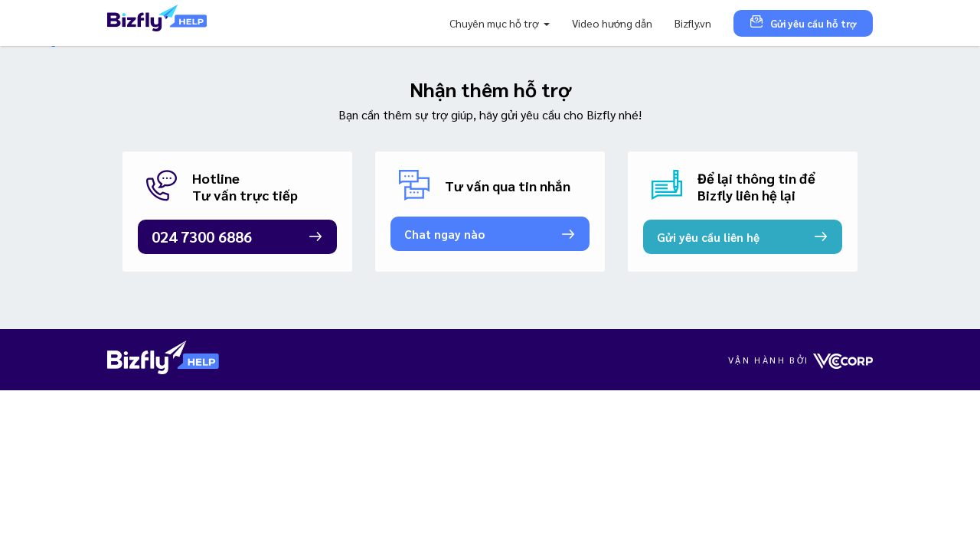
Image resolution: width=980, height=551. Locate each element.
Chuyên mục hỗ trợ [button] (495, 23)
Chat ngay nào (444, 234)
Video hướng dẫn (612, 23)
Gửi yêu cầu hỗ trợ (803, 23)
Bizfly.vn (693, 23)
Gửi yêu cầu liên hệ (708, 237)
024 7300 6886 (202, 236)
